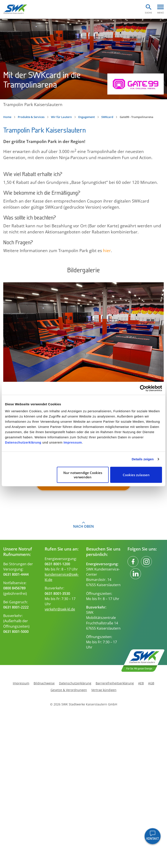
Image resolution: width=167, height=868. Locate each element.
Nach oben (83, 526)
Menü (160, 12)
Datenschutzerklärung (23, 442)
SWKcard (107, 117)
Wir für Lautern (61, 117)
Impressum (73, 442)
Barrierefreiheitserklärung (115, 683)
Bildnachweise (44, 683)
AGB (151, 683)
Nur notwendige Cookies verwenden (83, 475)
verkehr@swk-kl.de (60, 609)
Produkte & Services (31, 117)
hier (107, 250)
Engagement (87, 117)
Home (7, 117)
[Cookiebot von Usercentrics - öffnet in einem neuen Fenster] (143, 388)
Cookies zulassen (136, 475)
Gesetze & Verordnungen (69, 690)
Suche (148, 12)
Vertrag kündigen (104, 690)
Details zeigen (143, 459)
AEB (141, 683)
